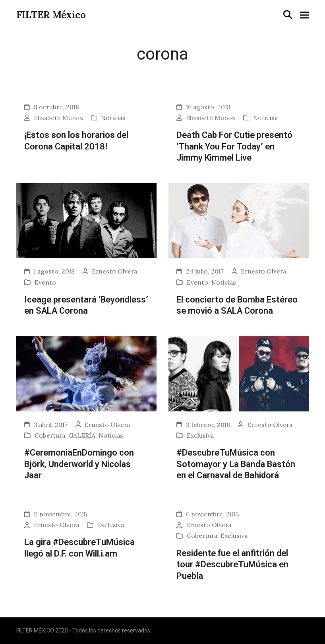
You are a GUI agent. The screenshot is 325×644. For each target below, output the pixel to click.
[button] (288, 15)
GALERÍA (82, 435)
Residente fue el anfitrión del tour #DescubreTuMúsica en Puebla (232, 564)
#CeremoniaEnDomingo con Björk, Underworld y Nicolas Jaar (79, 464)
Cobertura (50, 435)
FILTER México (51, 15)
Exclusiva (200, 435)
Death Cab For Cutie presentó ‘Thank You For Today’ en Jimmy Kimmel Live (234, 146)
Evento (45, 282)
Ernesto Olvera (114, 271)
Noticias (113, 118)
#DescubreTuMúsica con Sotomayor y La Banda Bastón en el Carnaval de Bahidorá (236, 464)
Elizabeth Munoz (58, 118)
